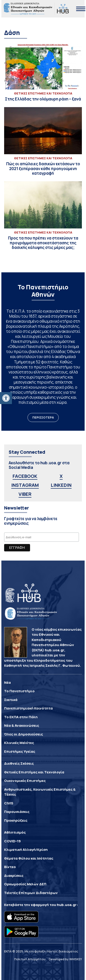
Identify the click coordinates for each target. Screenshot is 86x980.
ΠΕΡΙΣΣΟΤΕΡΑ (43, 417)
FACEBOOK (25, 476)
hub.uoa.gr (67, 905)
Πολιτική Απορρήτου (30, 959)
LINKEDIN (61, 485)
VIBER (25, 494)
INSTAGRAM (25, 485)
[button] (6, 398)
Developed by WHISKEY (65, 959)
